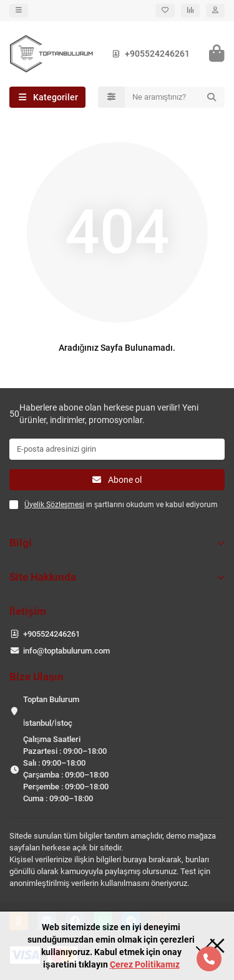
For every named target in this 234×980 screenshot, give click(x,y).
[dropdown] (19, 11)
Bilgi (117, 543)
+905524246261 (149, 54)
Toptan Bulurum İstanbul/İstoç (51, 711)
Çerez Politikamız (145, 964)
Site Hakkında (117, 577)
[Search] (175, 97)
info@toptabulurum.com (66, 651)
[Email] (117, 449)
